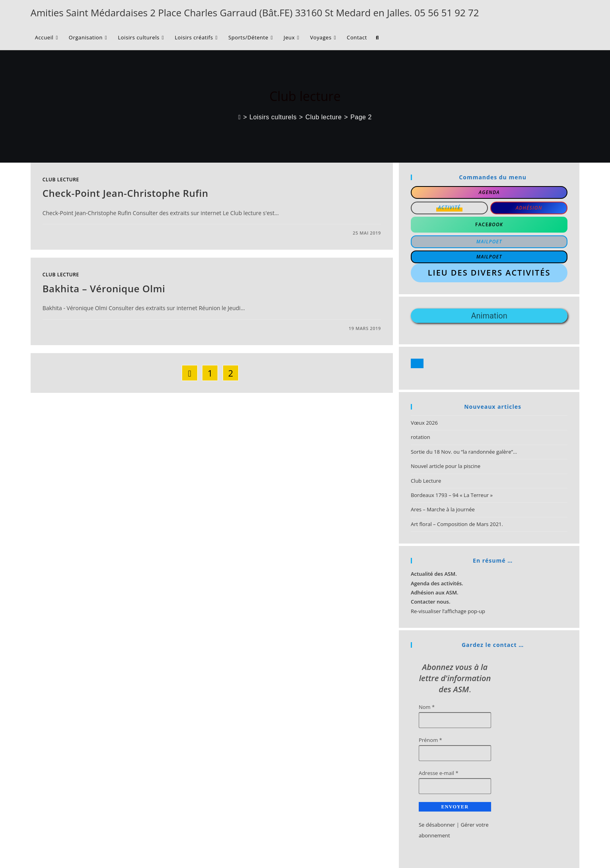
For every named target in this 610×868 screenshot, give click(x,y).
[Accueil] (239, 117)
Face (489, 224)
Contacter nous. (431, 602)
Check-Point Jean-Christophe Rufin (125, 193)
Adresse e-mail (439, 773)
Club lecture (61, 180)
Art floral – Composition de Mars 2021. (457, 524)
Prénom (430, 740)
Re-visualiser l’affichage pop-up (448, 611)
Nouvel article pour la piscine (446, 466)
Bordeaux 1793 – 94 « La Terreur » (452, 495)
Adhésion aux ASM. (435, 592)
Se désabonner (437, 825)
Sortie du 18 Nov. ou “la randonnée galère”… (464, 452)
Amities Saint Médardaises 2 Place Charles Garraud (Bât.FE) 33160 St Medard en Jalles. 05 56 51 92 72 (255, 13)
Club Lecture (426, 481)
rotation (421, 437)
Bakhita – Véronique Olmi (104, 288)
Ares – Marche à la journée (443, 509)
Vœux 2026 (424, 423)
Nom (427, 707)
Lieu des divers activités (489, 273)
